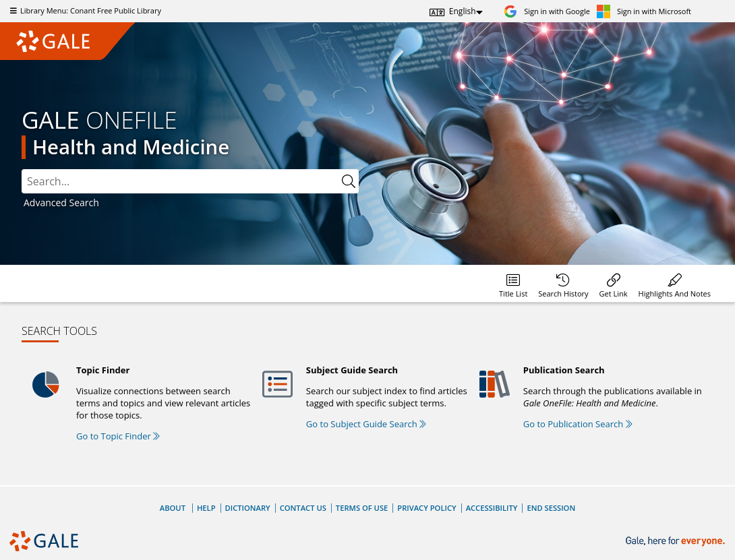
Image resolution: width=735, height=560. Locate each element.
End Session (551, 508)
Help (206, 508)
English (463, 11)
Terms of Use (362, 508)
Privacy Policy (427, 508)
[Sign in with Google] (547, 11)
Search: (22, 169)
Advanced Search (61, 203)
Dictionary (248, 508)
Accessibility (492, 508)
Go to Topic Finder (118, 436)
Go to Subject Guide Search (366, 424)
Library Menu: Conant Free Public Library (84, 10)
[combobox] (190, 181)
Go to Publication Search (578, 424)
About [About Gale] (173, 508)
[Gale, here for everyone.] (677, 541)
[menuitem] (513, 283)
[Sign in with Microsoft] (644, 11)
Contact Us (303, 508)
